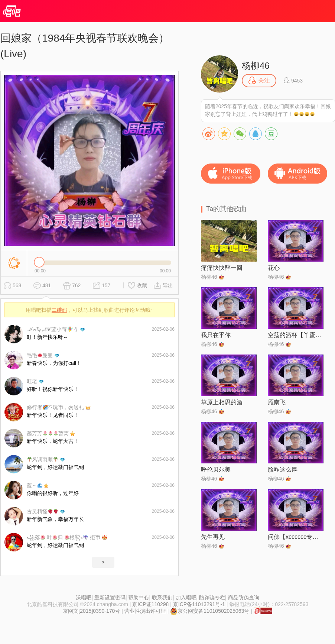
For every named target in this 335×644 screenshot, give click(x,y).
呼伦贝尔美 (216, 470)
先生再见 (213, 537)
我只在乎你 (216, 335)
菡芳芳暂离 (48, 433)
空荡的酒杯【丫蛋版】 (296, 335)
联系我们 (162, 598)
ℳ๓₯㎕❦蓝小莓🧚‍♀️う (53, 329)
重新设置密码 (110, 598)
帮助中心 (139, 598)
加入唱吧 (186, 598)
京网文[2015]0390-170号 (91, 611)
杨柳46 (256, 66)
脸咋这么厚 (283, 470)
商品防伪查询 (244, 598)
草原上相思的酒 (222, 402)
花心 (274, 268)
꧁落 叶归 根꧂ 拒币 (64, 537)
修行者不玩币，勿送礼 (55, 407)
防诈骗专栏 (212, 598)
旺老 (32, 381)
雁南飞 (277, 402)
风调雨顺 (43, 459)
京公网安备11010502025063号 (210, 611)
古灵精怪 (42, 511)
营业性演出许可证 (145, 611)
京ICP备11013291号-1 (199, 604)
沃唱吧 (84, 598)
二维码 (59, 310)
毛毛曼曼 (40, 355)
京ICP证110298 (150, 604)
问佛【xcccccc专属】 (296, 537)
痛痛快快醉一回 (222, 268)
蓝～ (35, 485)
